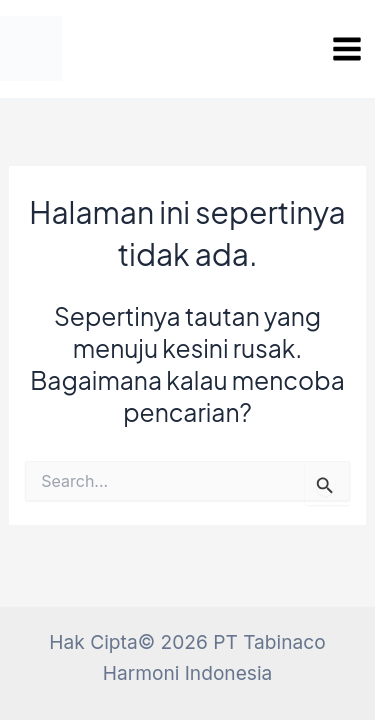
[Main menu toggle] (346, 49)
